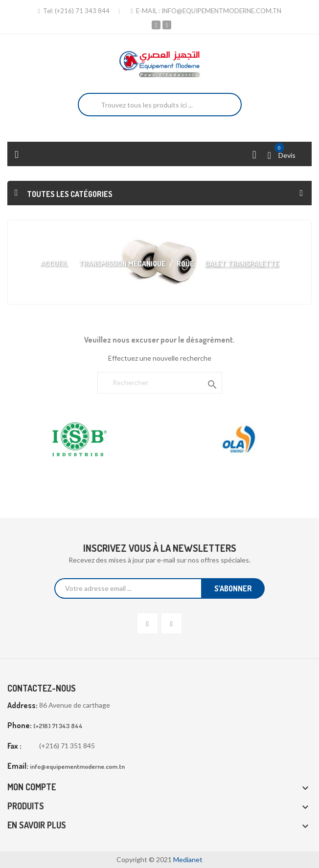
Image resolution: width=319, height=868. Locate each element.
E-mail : (146, 11)
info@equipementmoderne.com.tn (221, 11)
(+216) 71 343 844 (82, 11)
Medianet (188, 859)
